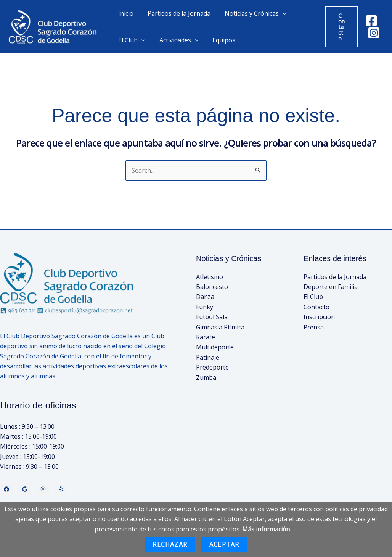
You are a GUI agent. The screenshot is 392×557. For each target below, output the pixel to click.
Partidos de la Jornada (176, 13)
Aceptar (224, 544)
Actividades (176, 40)
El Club (131, 40)
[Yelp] (61, 489)
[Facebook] (371, 21)
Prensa (314, 327)
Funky (205, 307)
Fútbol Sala (212, 317)
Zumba (206, 378)
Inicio (125, 13)
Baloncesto (212, 287)
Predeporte (212, 367)
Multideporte (215, 347)
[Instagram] (373, 33)
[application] (278, 13)
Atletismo (210, 277)
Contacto (316, 307)
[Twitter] (25, 489)
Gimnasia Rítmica (220, 327)
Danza (205, 297)
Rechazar (170, 544)
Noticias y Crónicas (251, 13)
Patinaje (208, 357)
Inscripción (319, 317)
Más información (266, 529)
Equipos (219, 40)
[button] (340, 27)
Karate (206, 337)
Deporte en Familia (331, 287)
